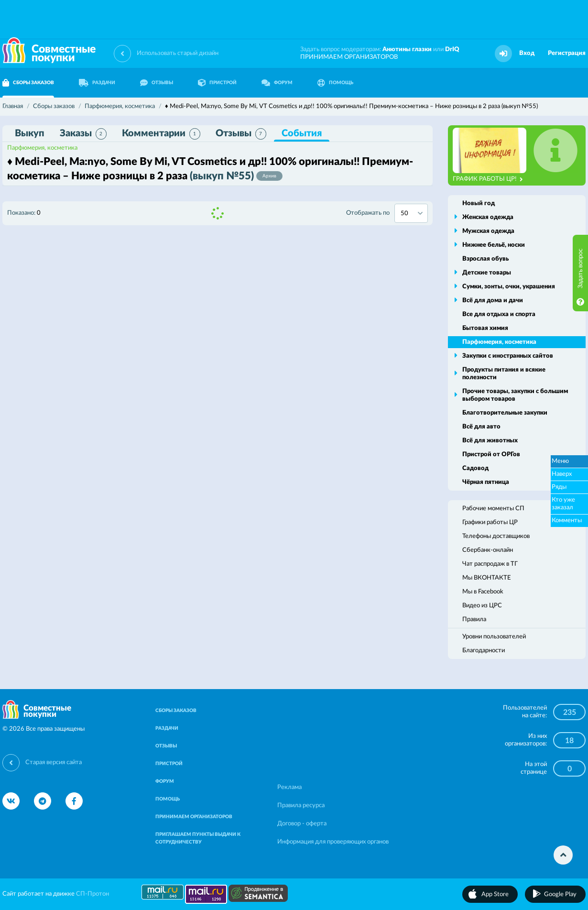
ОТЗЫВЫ (157, 83)
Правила (474, 619)
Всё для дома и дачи (493, 301)
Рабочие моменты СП (493, 509)
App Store (495, 894)
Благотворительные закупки (505, 413)
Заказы (83, 134)
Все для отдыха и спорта (499, 314)
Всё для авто (481, 427)
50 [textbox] (404, 214)
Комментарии (161, 134)
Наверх (562, 474)
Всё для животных (490, 441)
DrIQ (452, 49)
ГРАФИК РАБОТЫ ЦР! (488, 179)
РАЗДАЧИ (97, 83)
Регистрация (567, 53)
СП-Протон (93, 894)
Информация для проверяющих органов (333, 842)
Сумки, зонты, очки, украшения (509, 287)
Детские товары (487, 273)
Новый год (479, 203)
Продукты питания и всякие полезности (504, 374)
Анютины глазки (407, 49)
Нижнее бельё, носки (494, 245)
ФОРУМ (277, 83)
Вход (527, 53)
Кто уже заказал (563, 504)
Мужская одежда (488, 231)
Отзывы (241, 134)
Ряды (559, 487)
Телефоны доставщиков (496, 536)
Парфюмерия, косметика (42, 148)
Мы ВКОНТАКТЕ (487, 578)
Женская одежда (488, 217)
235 (570, 713)
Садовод (475, 468)
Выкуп (30, 133)
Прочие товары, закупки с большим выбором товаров (515, 395)
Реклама (289, 787)
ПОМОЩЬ (335, 83)
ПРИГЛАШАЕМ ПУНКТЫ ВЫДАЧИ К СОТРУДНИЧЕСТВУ (198, 838)
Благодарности (484, 651)
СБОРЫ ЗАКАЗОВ (176, 711)
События (302, 133)
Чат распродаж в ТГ (490, 564)
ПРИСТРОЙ (217, 83)
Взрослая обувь (485, 259)
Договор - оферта (302, 824)
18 (569, 741)
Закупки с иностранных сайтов (508, 356)
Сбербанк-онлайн (488, 550)
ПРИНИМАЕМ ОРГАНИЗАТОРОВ (349, 57)
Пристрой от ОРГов (491, 455)
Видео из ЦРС (482, 606)
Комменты (567, 521)
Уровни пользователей (494, 637)
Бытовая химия (485, 328)
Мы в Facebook (483, 592)
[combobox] (411, 213)
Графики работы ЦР (490, 522)
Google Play (560, 894)
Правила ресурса (301, 806)
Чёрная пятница (486, 482)
